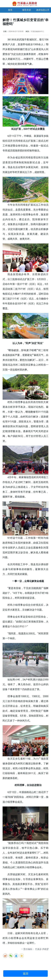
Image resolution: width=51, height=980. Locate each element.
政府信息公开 (43, 10)
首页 (10, 10)
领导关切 (27, 10)
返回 (26, 974)
